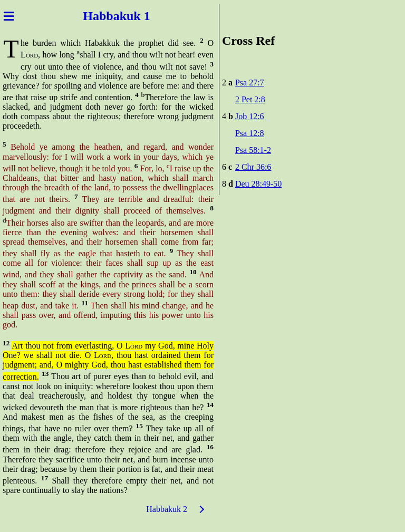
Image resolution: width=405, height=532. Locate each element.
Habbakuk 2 (167, 509)
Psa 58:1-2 (253, 150)
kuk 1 (135, 16)
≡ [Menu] (9, 16)
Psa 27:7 (250, 83)
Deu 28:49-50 (258, 184)
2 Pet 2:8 (250, 99)
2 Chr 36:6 (253, 167)
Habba (101, 16)
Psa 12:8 (250, 133)
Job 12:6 (250, 116)
